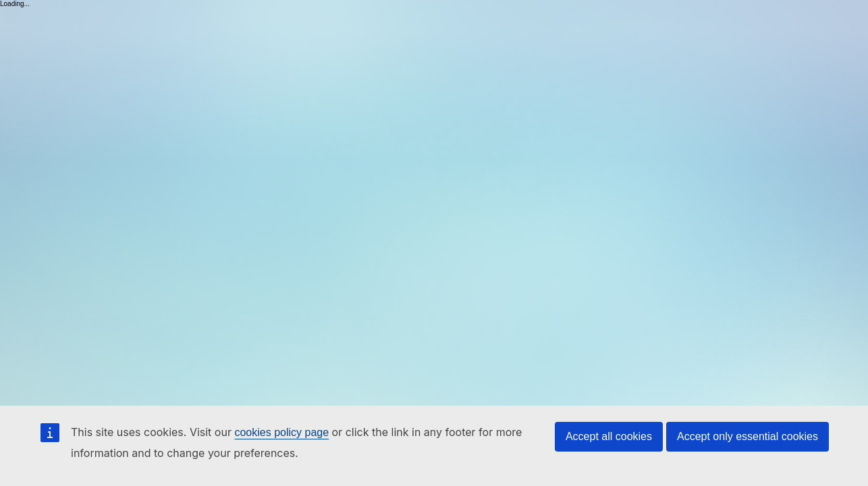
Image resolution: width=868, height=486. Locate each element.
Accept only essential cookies (748, 436)
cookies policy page (281, 432)
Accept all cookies (609, 436)
